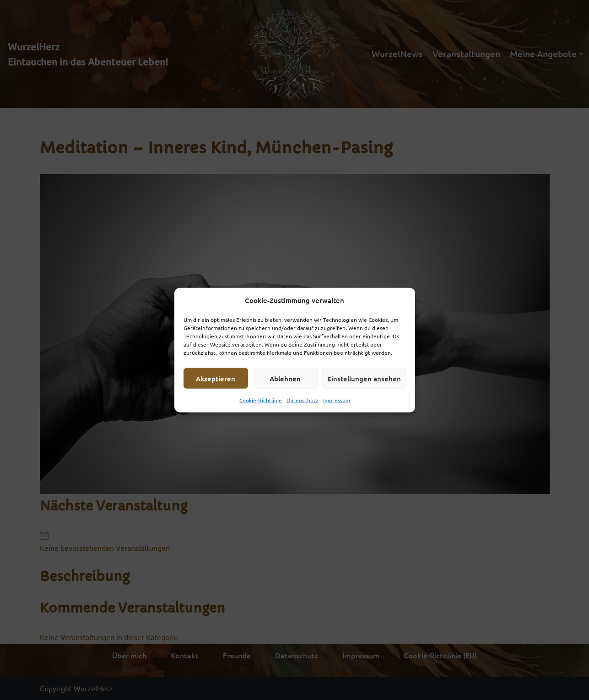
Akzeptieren (216, 378)
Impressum (337, 400)
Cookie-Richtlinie (261, 400)
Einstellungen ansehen (364, 378)
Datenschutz (303, 400)
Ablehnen (285, 378)
